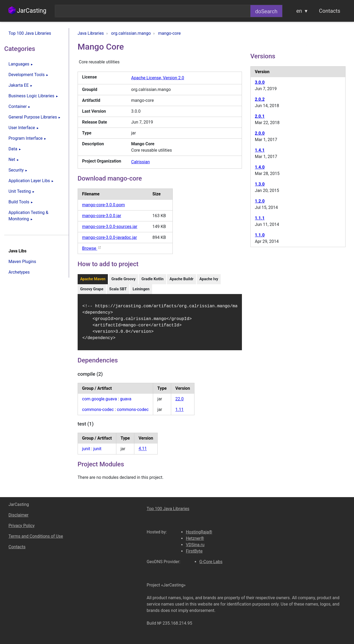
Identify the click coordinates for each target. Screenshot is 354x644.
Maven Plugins (22, 262)
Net (12, 159)
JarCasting (27, 11)
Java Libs (17, 251)
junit (86, 452)
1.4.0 (260, 167)
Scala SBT (118, 289)
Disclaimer (18, 515)
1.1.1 (260, 218)
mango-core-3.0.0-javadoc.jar (110, 237)
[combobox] (153, 11)
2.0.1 (260, 116)
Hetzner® (195, 538)
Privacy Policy (22, 526)
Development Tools (26, 75)
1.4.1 (260, 150)
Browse (92, 248)
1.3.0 (260, 184)
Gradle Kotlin (152, 279)
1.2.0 (260, 201)
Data (13, 149)
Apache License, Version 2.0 (158, 78)
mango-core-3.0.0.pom (104, 205)
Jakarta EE (19, 85)
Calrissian (140, 162)
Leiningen (141, 289)
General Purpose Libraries (33, 117)
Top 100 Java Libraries (30, 33)
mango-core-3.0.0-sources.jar (110, 227)
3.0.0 (260, 82)
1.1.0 (260, 235)
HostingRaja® (199, 532)
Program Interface (26, 138)
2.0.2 (260, 99)
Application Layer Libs (29, 181)
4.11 (143, 452)
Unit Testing (20, 191)
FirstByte (194, 551)
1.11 (180, 413)
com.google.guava (99, 402)
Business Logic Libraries (31, 96)
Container (18, 106)
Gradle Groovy (123, 279)
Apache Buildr (182, 279)
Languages (19, 64)
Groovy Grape (92, 289)
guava (126, 402)
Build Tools (19, 202)
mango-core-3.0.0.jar (102, 216)
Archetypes (19, 272)
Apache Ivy (209, 279)
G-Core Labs (211, 562)
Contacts (330, 11)
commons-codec (98, 413)
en (299, 11)
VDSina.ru (195, 545)
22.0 (180, 402)
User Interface (22, 128)
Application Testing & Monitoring (28, 216)
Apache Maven (93, 279)
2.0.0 (260, 133)
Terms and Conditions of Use (36, 536)
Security (16, 170)
